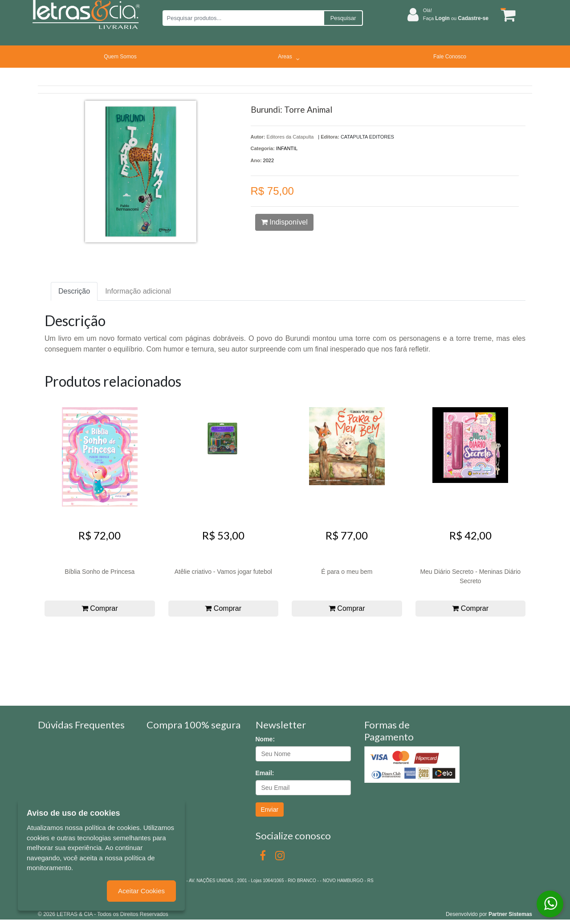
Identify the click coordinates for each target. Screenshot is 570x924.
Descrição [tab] (74, 291)
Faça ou (456, 18)
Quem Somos (120, 57)
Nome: (265, 739)
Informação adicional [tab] (138, 291)
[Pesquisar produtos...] (243, 18)
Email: (265, 773)
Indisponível (284, 222)
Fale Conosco (450, 57)
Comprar (100, 608)
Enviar (270, 810)
